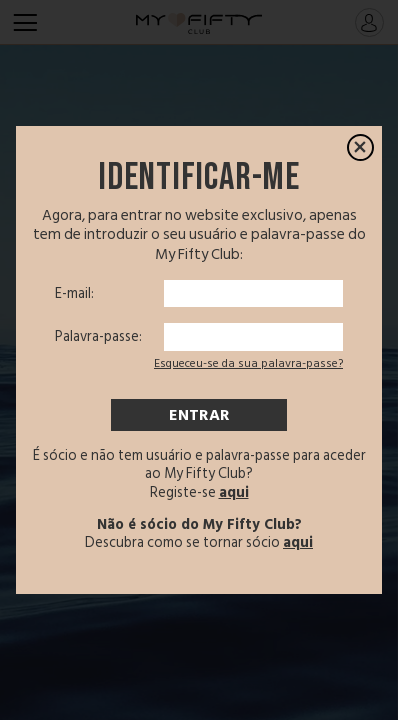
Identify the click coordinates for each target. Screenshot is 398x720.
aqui (234, 492)
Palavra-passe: (98, 337)
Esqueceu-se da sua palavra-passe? (248, 363)
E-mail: (74, 294)
